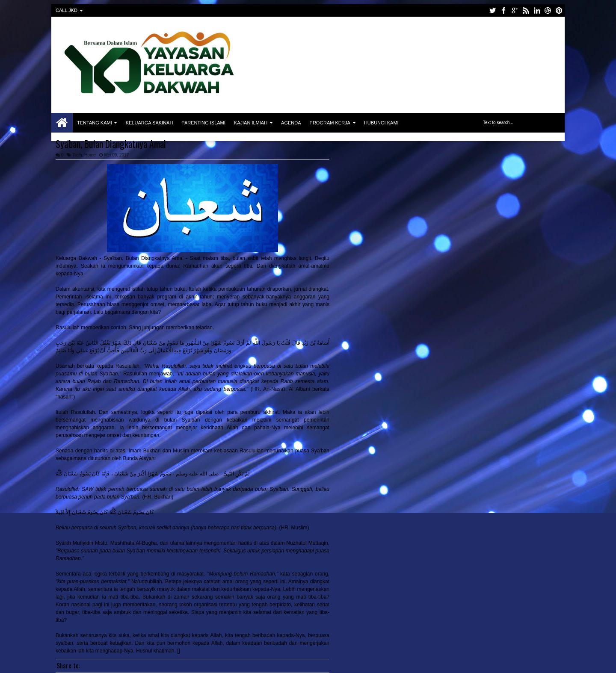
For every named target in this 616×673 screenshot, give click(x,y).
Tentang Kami (95, 123)
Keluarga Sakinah (150, 123)
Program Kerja (330, 123)
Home (62, 123)
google (515, 10)
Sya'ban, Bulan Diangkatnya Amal (111, 144)
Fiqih (77, 155)
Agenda (291, 123)
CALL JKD (67, 10)
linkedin (537, 10)
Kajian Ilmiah (251, 123)
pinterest (559, 10)
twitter (492, 10)
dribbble (548, 10)
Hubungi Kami (381, 123)
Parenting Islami (203, 123)
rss (526, 10)
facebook (503, 10)
